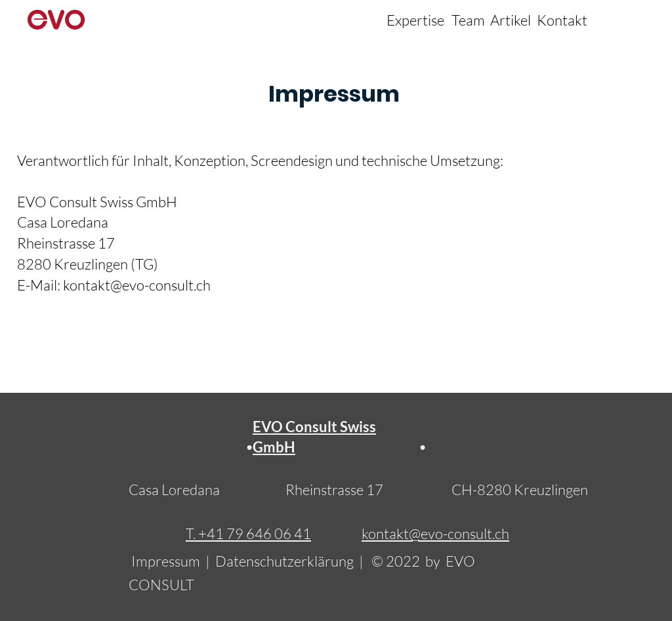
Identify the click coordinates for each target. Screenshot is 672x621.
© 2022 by (409, 561)
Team (468, 20)
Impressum (167, 561)
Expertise (415, 20)
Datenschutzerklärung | (293, 561)
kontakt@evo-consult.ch (137, 285)
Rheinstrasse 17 (334, 490)
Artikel (511, 20)
